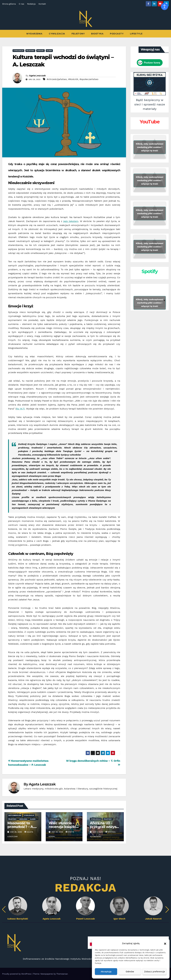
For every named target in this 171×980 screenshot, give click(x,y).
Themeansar (62, 974)
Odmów (130, 972)
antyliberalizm (15, 815)
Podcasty (117, 34)
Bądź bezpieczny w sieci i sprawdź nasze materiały (150, 104)
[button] (165, 943)
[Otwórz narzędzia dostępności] (165, 6)
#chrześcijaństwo (57, 79)
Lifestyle (136, 34)
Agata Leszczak (37, 76)
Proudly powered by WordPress (17, 974)
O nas (21, 4)
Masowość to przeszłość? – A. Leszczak (21, 827)
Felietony (78, 34)
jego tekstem (71, 221)
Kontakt (42, 4)
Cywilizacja (57, 34)
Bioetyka (97, 34)
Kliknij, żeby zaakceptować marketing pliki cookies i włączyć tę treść (150, 147)
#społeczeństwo (89, 79)
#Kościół (73, 79)
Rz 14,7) (21, 409)
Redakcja (31, 4)
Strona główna (9, 4)
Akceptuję (106, 972)
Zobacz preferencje (155, 972)
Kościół (40, 51)
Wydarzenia (34, 34)
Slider (49, 51)
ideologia (23, 819)
